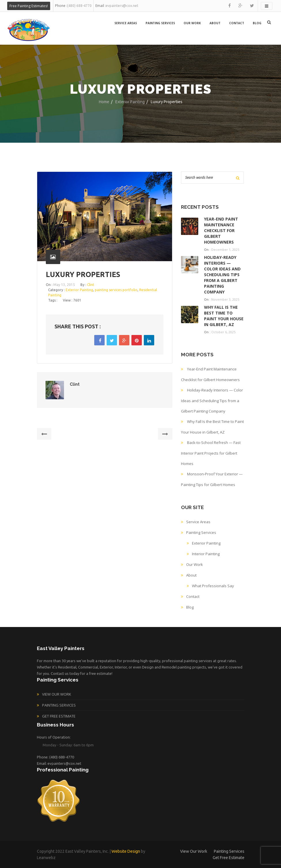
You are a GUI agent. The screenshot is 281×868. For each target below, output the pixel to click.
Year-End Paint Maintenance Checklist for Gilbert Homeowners (221, 230)
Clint (91, 285)
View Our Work (57, 694)
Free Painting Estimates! (29, 6)
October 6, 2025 (223, 332)
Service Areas (126, 23)
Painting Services (160, 23)
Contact (237, 23)
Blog (257, 23)
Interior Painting (206, 554)
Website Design (126, 851)
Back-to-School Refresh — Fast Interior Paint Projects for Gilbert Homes (211, 453)
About (215, 23)
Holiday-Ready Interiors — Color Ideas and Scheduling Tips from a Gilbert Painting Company (222, 275)
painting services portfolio (116, 290)
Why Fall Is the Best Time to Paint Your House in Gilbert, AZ (224, 316)
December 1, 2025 (225, 250)
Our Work (192, 23)
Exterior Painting (130, 102)
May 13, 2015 (64, 285)
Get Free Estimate (59, 716)
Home (104, 102)
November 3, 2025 (225, 299)
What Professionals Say (213, 586)
